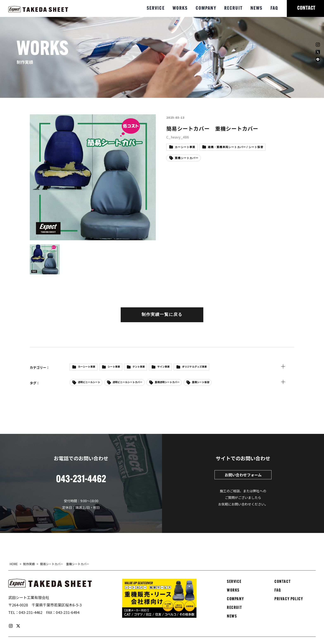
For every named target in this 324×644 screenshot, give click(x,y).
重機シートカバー (187, 158)
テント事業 (139, 366)
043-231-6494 (68, 612)
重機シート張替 (201, 382)
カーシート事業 (185, 147)
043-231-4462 (31, 612)
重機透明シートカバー (167, 382)
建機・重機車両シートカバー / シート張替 (236, 147)
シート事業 (114, 366)
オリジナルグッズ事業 (194, 366)
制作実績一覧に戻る (162, 315)
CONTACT (306, 8)
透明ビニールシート (89, 382)
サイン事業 (163, 366)
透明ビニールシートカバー (127, 382)
